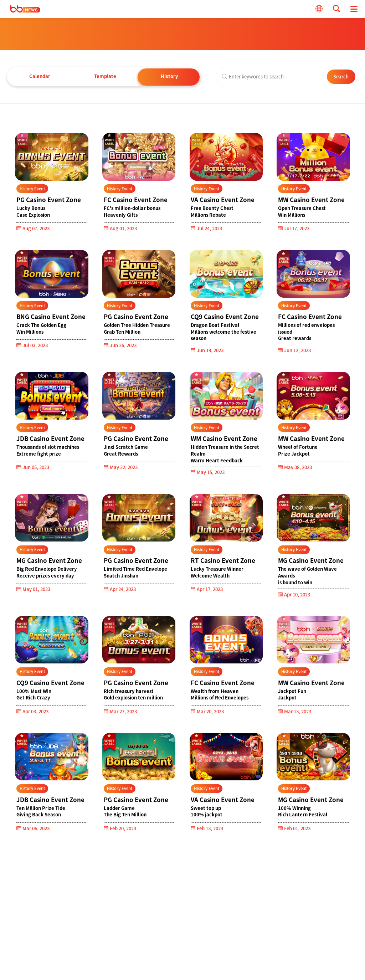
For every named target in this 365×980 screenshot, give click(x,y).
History (171, 76)
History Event (32, 189)
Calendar (40, 76)
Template (105, 76)
